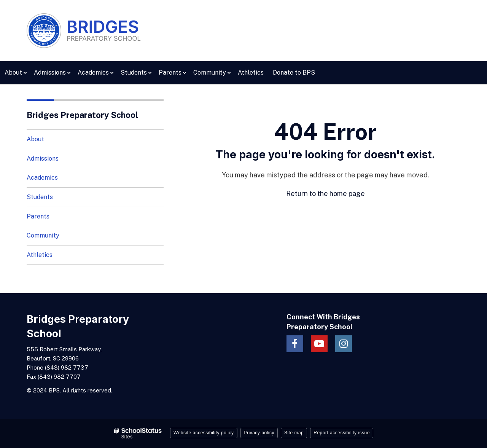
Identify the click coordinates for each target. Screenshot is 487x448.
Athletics (40, 255)
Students (40, 197)
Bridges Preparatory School (82, 115)
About (35, 139)
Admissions (43, 159)
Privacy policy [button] (259, 433)
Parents (38, 216)
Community (43, 235)
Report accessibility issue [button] (342, 433)
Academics (42, 178)
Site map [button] (294, 433)
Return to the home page (325, 194)
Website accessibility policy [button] (204, 433)
